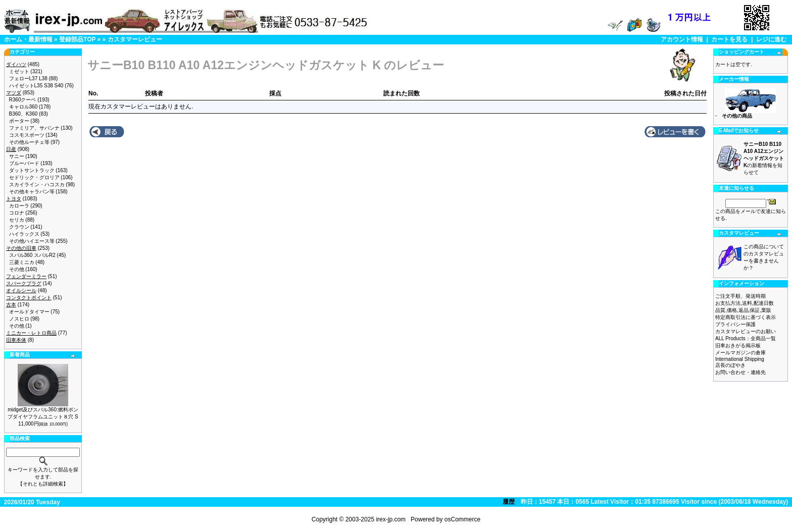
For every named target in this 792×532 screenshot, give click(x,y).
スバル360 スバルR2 (32, 255)
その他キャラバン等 (32, 192)
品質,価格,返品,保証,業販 (743, 310)
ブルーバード (24, 163)
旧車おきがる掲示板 (738, 345)
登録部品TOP (77, 39)
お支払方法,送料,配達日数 (745, 303)
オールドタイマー (29, 312)
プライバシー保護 (735, 324)
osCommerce (462, 519)
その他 (17, 269)
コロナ (17, 213)
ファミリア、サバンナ (34, 128)
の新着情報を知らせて (764, 158)
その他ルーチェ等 (29, 142)
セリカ (17, 220)
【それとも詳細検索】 (43, 484)
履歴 (509, 502)
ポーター (19, 121)
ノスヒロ (19, 319)
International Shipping (740, 359)
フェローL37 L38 (28, 78)
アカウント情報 (682, 39)
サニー (17, 156)
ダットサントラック (32, 170)
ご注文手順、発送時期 (740, 296)
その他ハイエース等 (32, 241)
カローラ (19, 206)
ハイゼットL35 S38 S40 (36, 86)
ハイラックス (24, 234)
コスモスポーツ (27, 135)
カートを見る (729, 39)
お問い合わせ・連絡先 (740, 372)
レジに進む (771, 39)
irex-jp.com (391, 519)
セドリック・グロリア (34, 177)
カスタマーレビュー (135, 39)
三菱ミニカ (22, 262)
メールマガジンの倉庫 (740, 353)
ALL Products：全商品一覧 (746, 338)
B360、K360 (23, 114)
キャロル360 (23, 107)
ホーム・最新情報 (28, 39)
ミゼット (19, 71)
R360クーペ (23, 100)
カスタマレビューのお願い (746, 331)
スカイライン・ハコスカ (37, 184)
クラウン (19, 227)
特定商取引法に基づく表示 (746, 317)
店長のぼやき (730, 365)
